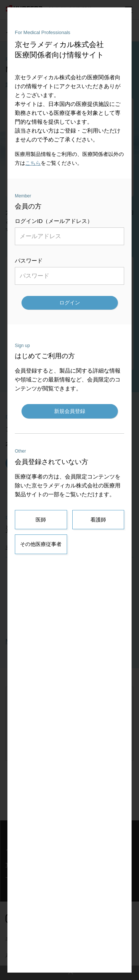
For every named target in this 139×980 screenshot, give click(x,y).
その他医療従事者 (41, 544)
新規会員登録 (70, 411)
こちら (33, 163)
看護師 (98, 520)
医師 (41, 520)
